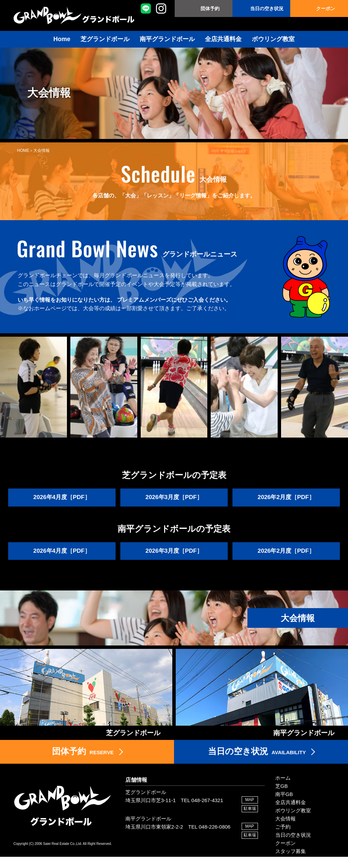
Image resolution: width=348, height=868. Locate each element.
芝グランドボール (105, 39)
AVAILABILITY (257, 762)
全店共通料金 (223, 39)
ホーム (283, 789)
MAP (250, 811)
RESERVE (83, 762)
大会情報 (285, 830)
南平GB (284, 805)
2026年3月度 (174, 498)
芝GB (282, 797)
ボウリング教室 (273, 39)
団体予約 (210, 8)
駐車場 (250, 820)
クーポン (326, 8)
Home (62, 39)
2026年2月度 (286, 498)
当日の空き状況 (267, 8)
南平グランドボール (167, 39)
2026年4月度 (62, 498)
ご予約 (283, 838)
